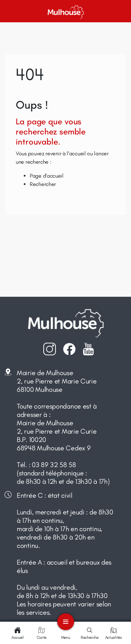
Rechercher (43, 184)
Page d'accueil (47, 176)
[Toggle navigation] (66, 622)
